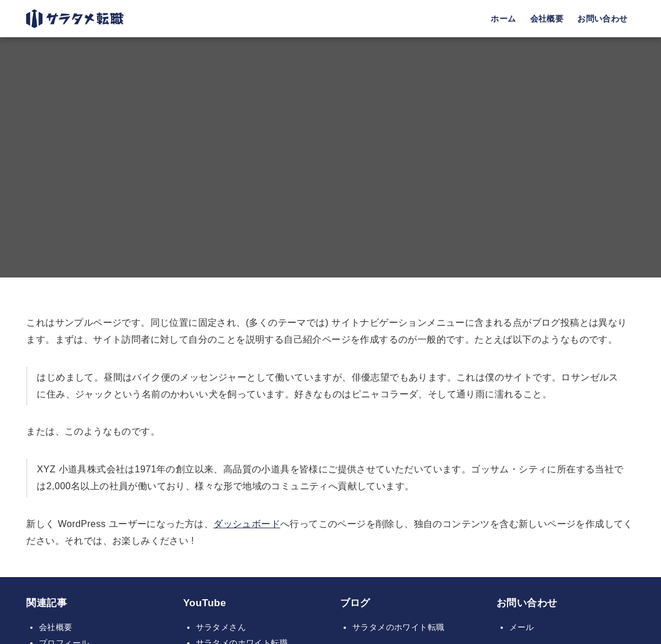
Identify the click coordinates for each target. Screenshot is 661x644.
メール (522, 627)
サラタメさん (221, 627)
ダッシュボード (247, 524)
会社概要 (56, 627)
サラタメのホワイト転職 (398, 627)
